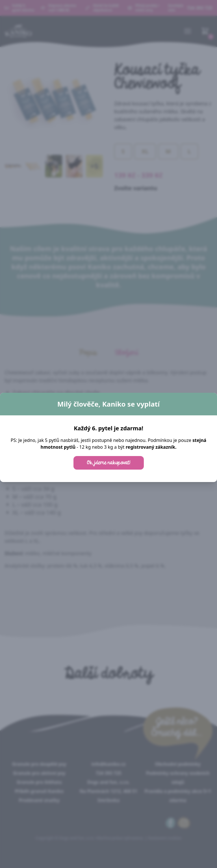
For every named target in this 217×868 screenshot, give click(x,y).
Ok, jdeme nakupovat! (109, 463)
